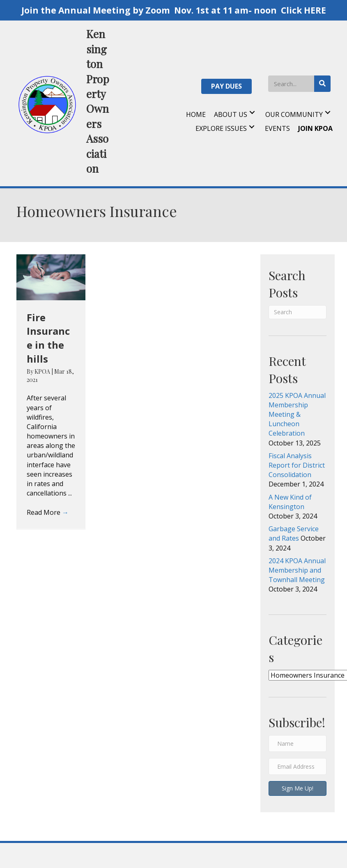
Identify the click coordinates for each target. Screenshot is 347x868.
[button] (226, 86)
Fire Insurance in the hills (48, 338)
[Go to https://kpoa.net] (63, 103)
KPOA (43, 371)
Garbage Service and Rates (294, 533)
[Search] (298, 312)
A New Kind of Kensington (290, 502)
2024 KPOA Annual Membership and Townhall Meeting (297, 570)
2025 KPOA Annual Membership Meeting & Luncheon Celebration (297, 415)
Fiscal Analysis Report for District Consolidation (297, 465)
